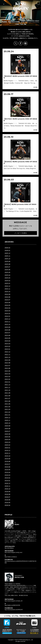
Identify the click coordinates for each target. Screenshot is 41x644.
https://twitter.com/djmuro (11, 557)
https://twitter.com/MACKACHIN (12, 605)
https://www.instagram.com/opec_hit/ (14, 601)
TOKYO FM (24, 25)
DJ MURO (4, 21)
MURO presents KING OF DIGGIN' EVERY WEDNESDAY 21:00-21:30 (21, 6)
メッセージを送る (21, 233)
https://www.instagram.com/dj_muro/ (14, 552)
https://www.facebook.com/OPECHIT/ (14, 610)
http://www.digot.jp (9, 548)
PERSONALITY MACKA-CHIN (14, 21)
